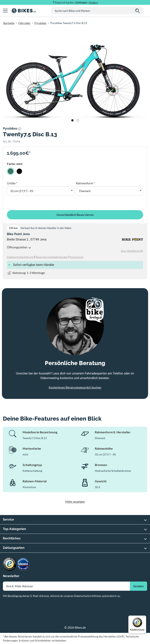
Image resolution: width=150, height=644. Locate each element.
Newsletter (11, 576)
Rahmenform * (85, 183)
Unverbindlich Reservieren (75, 215)
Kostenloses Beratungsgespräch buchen (75, 387)
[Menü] (144, 618)
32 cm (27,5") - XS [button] (22, 191)
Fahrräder (24, 23)
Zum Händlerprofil (132, 251)
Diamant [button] (85, 191)
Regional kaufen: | (77, 2)
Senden (139, 586)
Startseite (9, 23)
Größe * (12, 183)
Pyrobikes (40, 23)
